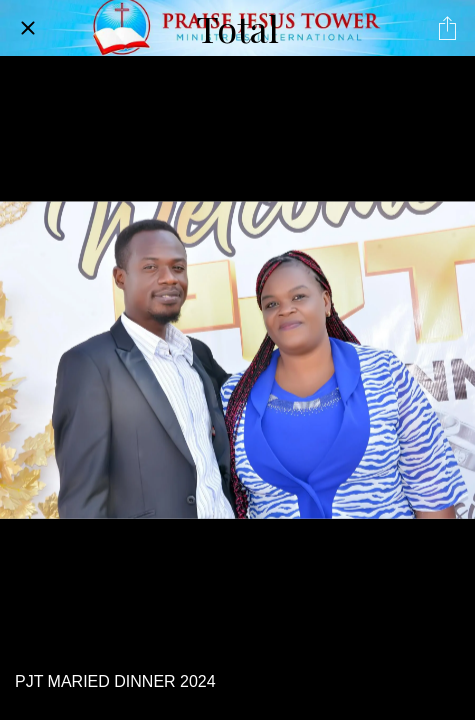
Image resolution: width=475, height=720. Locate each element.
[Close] (28, 28)
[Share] (447, 28)
